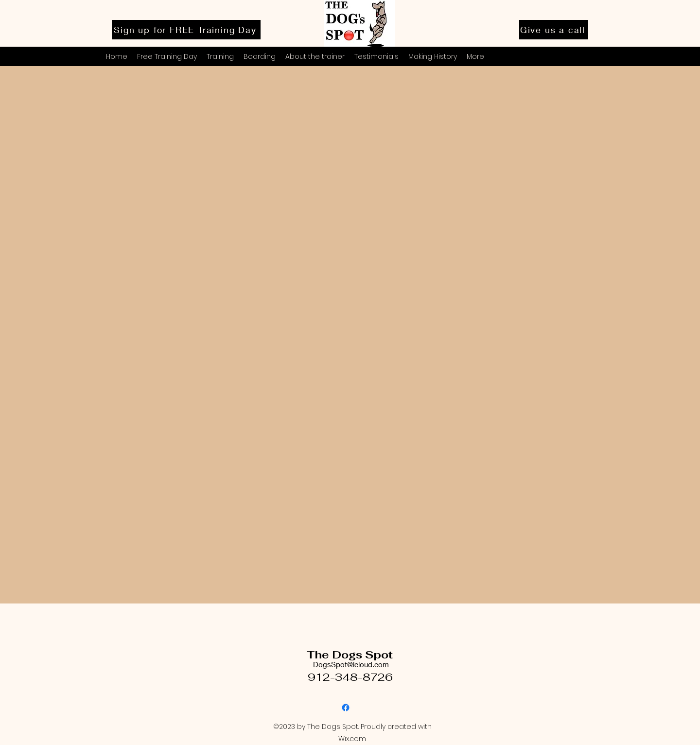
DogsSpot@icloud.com (351, 664)
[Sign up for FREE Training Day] (186, 30)
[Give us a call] (554, 30)
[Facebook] (346, 708)
